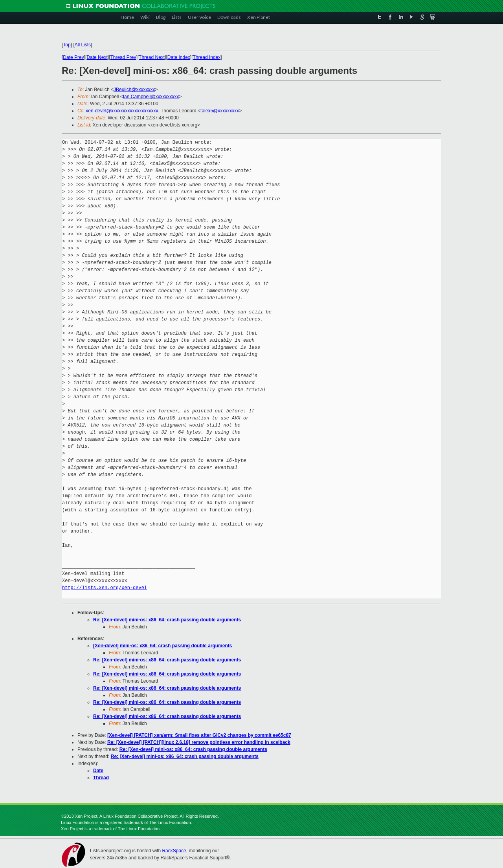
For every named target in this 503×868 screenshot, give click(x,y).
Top (67, 45)
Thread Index (207, 57)
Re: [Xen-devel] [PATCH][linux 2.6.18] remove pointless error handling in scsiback (199, 742)
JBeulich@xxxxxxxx (134, 90)
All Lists (83, 45)
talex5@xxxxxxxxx (220, 111)
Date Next (97, 57)
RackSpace (174, 851)
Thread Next (152, 57)
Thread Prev (123, 57)
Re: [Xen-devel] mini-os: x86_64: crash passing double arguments (167, 620)
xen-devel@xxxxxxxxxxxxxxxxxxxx (122, 111)
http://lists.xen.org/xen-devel (105, 588)
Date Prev (73, 57)
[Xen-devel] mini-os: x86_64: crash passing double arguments (162, 646)
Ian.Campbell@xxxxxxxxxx (151, 97)
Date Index (179, 57)
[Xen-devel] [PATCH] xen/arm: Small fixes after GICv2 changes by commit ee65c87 (199, 735)
